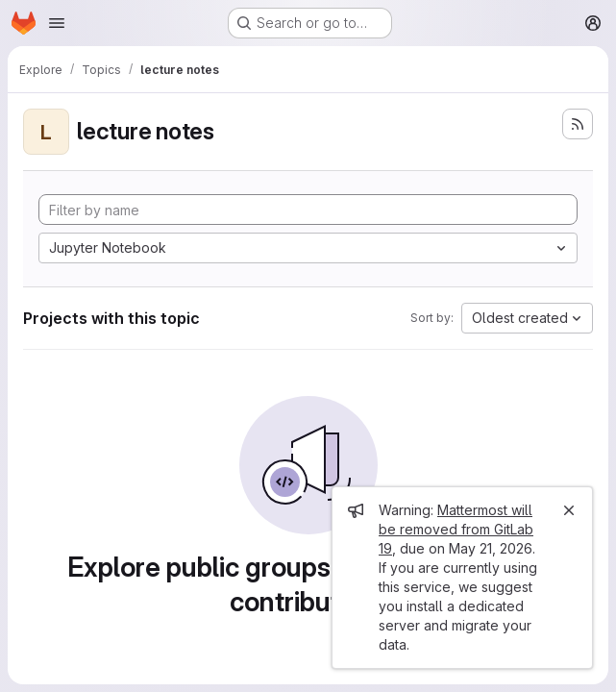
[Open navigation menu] (57, 23)
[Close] (569, 510)
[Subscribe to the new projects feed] (578, 124)
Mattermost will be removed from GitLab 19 (456, 529)
